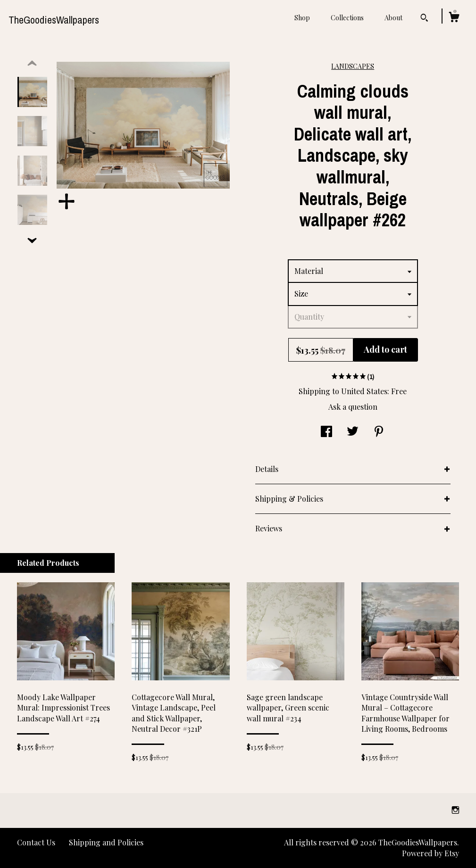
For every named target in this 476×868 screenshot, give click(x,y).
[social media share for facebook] (326, 432)
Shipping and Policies (106, 842)
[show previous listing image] (32, 64)
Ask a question (353, 407)
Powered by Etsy (430, 853)
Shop (302, 18)
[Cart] (454, 18)
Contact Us (36, 842)
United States (364, 391)
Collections (347, 18)
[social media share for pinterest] (379, 432)
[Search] (424, 19)
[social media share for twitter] (353, 432)
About (393, 18)
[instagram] (455, 810)
